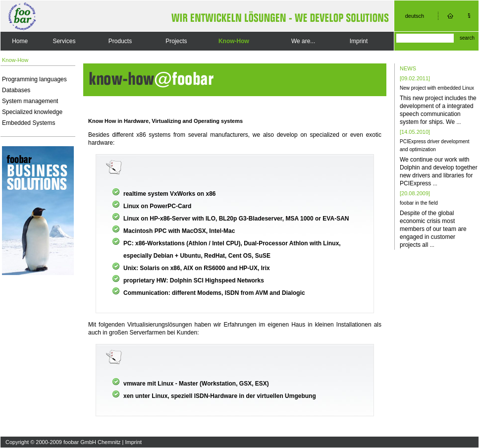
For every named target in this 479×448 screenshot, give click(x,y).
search (467, 38)
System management (30, 101)
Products (120, 41)
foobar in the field (419, 203)
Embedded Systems (28, 123)
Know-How (234, 41)
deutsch (415, 16)
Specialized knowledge (32, 112)
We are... (303, 41)
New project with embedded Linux (437, 88)
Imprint (359, 41)
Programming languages (34, 79)
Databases (16, 90)
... (458, 122)
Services (64, 41)
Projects (176, 41)
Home (20, 41)
